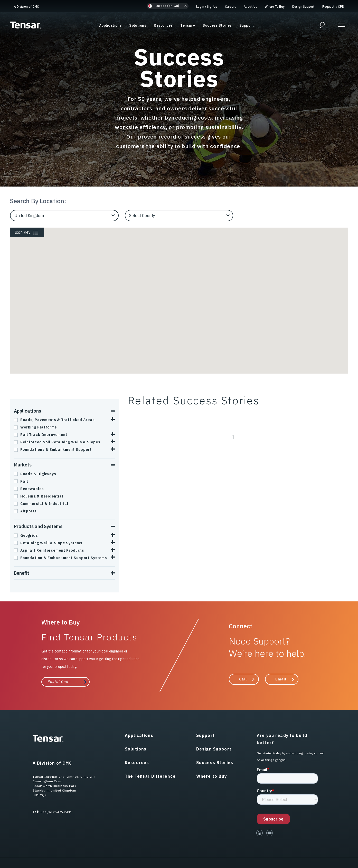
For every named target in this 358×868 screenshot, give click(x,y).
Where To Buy (275, 7)
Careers (230, 7)
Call (243, 679)
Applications (110, 25)
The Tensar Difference (150, 776)
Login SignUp (207, 7)
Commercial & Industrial (41, 504)
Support (247, 25)
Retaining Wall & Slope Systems (48, 543)
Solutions (138, 25)
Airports (25, 511)
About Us (250, 7)
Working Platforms (35, 427)
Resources (163, 25)
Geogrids (26, 535)
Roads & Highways (35, 474)
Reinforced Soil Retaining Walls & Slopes (57, 442)
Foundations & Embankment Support (53, 450)
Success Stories (217, 25)
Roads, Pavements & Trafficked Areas (54, 420)
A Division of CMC (26, 7)
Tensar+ (188, 25)
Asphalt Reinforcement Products (49, 550)
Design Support (303, 7)
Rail (21, 481)
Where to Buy (212, 776)
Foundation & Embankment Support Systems (60, 558)
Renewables (29, 489)
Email (281, 679)
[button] (168, 6)
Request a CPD (333, 7)
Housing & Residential (39, 496)
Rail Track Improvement (41, 435)
